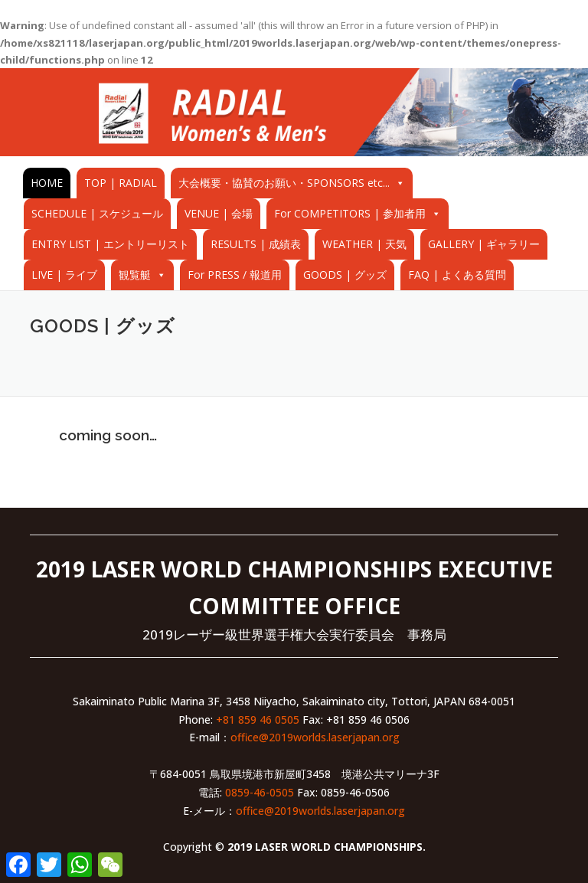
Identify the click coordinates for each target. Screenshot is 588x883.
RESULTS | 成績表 (256, 244)
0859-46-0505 (260, 792)
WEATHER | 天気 (364, 244)
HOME (47, 183)
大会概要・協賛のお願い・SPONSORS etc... (284, 183)
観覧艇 (135, 275)
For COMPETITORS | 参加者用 (350, 213)
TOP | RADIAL (121, 183)
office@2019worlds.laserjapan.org (315, 737)
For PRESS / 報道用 (235, 275)
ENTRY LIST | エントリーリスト (110, 244)
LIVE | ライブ (64, 275)
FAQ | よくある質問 (457, 275)
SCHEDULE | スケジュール (97, 213)
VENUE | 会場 (219, 213)
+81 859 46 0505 (258, 719)
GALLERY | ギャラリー (484, 244)
